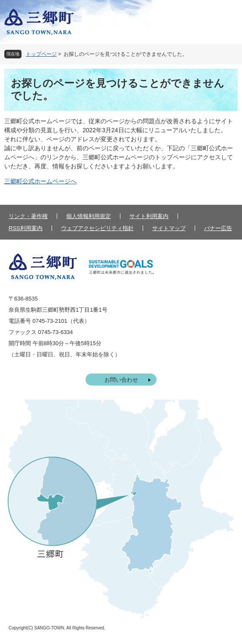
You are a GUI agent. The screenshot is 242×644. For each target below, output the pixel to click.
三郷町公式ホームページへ (40, 181)
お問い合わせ (121, 380)
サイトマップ (169, 228)
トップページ (41, 54)
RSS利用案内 (26, 228)
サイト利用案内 (149, 216)
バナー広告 (218, 228)
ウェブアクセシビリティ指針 (97, 228)
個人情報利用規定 (89, 216)
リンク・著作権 (28, 216)
